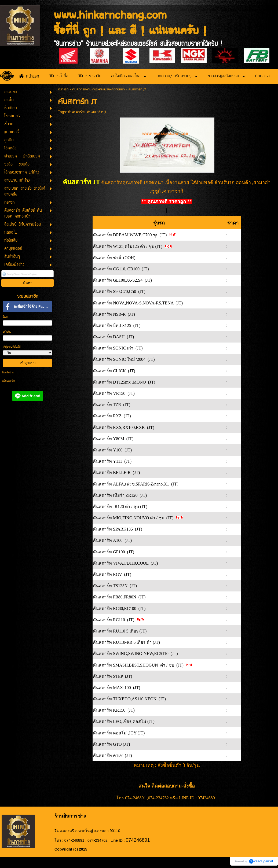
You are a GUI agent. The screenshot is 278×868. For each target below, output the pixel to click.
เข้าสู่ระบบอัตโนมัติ (12, 347)
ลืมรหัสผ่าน (8, 373)
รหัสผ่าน (7, 332)
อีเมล (5, 317)
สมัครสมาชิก (8, 381)
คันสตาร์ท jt (96, 112)
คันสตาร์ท (76, 112)
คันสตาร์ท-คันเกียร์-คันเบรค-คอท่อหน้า (98, 89)
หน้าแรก (63, 89)
